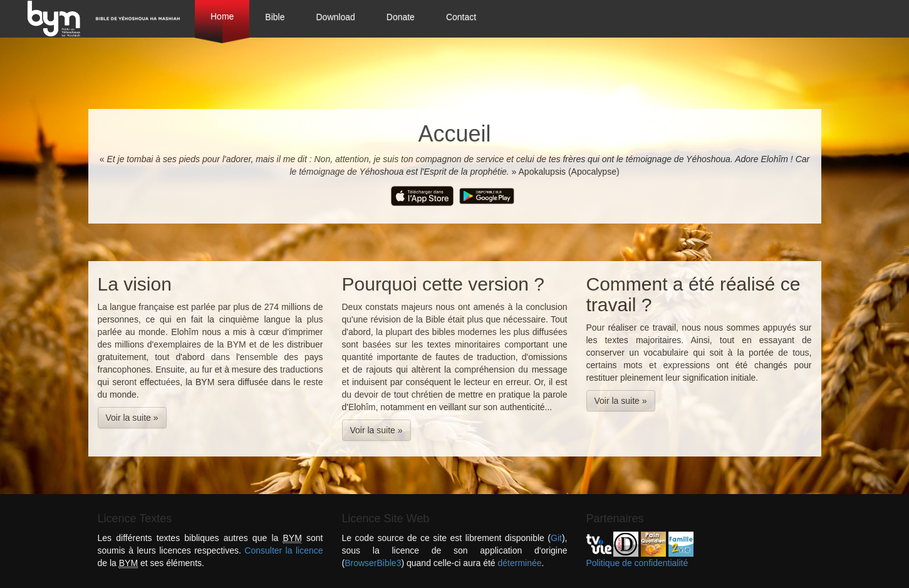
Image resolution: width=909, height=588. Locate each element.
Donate (401, 17)
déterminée (520, 563)
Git (556, 538)
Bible (275, 17)
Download (336, 17)
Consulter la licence (283, 550)
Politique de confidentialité (637, 563)
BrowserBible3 (373, 563)
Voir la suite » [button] (132, 418)
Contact (461, 17)
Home (222, 16)
